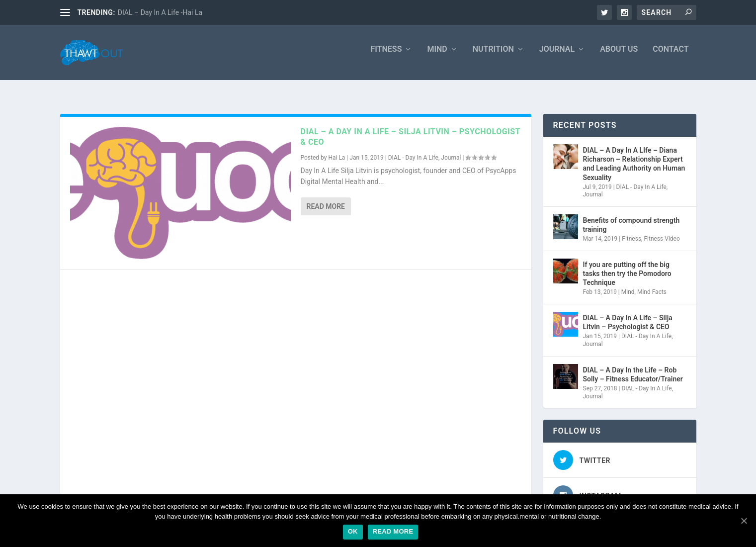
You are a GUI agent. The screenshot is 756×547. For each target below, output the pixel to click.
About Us (619, 56)
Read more (393, 531)
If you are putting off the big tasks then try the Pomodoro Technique (627, 266)
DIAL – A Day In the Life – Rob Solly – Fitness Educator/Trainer (633, 367)
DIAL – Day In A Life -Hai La (160, 12)
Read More (326, 199)
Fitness (386, 56)
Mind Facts (652, 284)
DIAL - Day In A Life (413, 150)
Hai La (336, 150)
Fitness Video (662, 231)
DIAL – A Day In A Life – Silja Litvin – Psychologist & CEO (628, 315)
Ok (353, 531)
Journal (557, 56)
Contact (671, 56)
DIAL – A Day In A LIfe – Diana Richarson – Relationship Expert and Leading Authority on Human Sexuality (634, 156)
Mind (437, 56)
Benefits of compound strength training (631, 217)
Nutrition (493, 56)
